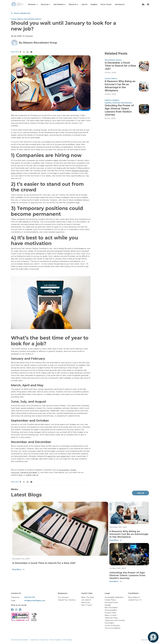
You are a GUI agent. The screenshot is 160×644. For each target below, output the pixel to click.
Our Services (63, 597)
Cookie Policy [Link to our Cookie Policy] (34, 640)
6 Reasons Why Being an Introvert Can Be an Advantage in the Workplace (120, 86)
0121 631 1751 (30, 597)
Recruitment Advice (33, 19)
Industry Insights (112, 100)
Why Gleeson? (134, 597)
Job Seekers (59, 4)
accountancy (64, 470)
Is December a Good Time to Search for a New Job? (120, 66)
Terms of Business (112, 625)
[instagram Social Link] (16, 610)
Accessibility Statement (114, 597)
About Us (73, 4)
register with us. (32, 475)
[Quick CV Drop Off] (143, 4)
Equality (108, 605)
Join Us (84, 4)
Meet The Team (88, 597)
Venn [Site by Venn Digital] (147, 640)
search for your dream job (58, 456)
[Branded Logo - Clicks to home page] (17, 4)
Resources (86, 602)
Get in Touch (106, 4)
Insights (94, 4)
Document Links (111, 602)
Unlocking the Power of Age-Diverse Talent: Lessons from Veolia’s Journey (119, 110)
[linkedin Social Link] (20, 610)
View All (141, 493)
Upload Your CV (135, 600)
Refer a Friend (111, 615)
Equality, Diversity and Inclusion (118, 103)
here (21, 475)
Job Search (120, 4)
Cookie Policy (110, 600)
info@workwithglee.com (35, 600)
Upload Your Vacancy (67, 600)
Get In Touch (87, 605)
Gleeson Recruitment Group (40, 43)
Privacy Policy (110, 613)
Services (45, 4)
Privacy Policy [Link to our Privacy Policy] (44, 640)
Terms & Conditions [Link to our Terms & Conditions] (55, 640)
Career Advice (17, 19)
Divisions (32, 4)
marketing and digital (28, 472)
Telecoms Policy (111, 618)
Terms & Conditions (113, 628)
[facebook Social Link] (12, 610)
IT (39, 472)
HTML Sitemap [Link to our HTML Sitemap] (67, 640)
